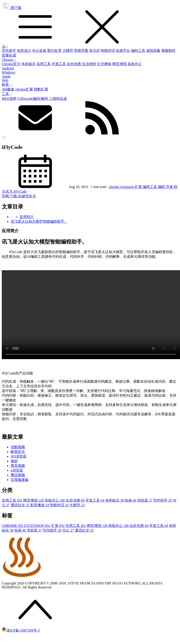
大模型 (68, 51)
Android (8, 68)
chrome (115, 187)
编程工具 (138, 51)
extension (128, 187)
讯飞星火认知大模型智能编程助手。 (39, 221)
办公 (68, 530)
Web (5, 80)
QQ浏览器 (19, 456)
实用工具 (44, 64)
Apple (6, 76)
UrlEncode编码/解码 (33, 99)
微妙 (14, 461)
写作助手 (9, 51)
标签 (7, 85)
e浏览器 (17, 470)
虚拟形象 (153, 51)
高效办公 (135, 64)
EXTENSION (37, 526)
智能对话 (108, 51)
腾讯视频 (18, 475)
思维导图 (81, 51)
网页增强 (119, 64)
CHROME (12, 526)
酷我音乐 (18, 452)
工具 (7, 94)
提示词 (94, 51)
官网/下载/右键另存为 (19, 196)
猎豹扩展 (41, 89)
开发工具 (59, 64)
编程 (162, 187)
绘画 (131, 500)
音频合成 (9, 55)
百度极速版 (20, 480)
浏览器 (145, 500)
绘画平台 (123, 51)
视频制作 (168, 51)
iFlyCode (20, 191)
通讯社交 (20, 505)
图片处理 (54, 51)
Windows (9, 72)
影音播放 (40, 505)
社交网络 (104, 64)
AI (5, 46)
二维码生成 (58, 99)
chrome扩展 (24, 89)
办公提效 (39, 51)
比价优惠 (74, 64)
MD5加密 (9, 99)
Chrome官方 (11, 64)
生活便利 (89, 64)
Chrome (9, 60)
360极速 (8, 89)
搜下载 (90, 25)
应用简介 (27, 217)
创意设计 (24, 51)
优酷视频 (18, 447)
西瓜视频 (18, 466)
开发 (170, 187)
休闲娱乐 (29, 64)
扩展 (139, 187)
